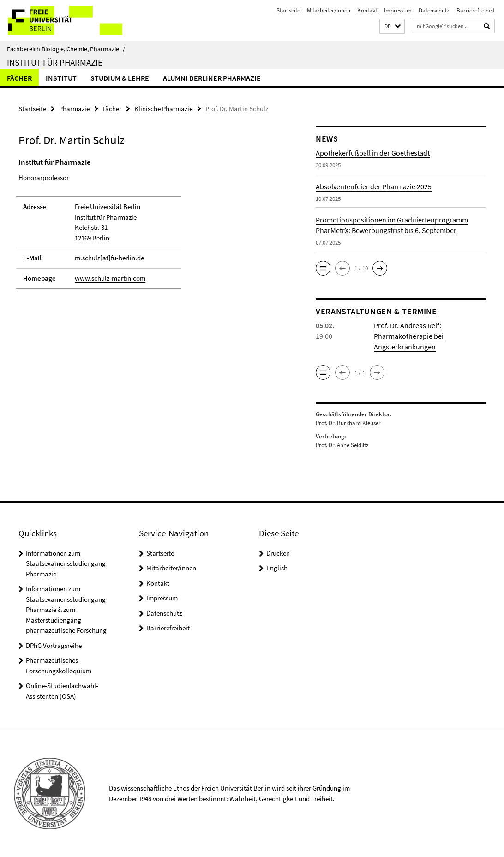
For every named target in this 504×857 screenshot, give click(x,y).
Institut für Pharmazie (55, 62)
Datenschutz (434, 10)
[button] (392, 27)
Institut (61, 78)
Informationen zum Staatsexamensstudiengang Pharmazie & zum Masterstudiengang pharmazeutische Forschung (66, 609)
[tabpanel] (152, 227)
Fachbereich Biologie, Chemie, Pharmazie (66, 49)
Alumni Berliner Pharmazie (212, 78)
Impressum (398, 10)
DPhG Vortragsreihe (54, 645)
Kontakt (367, 10)
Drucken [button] (278, 553)
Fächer (19, 78)
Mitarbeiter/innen (329, 10)
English (277, 568)
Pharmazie (74, 109)
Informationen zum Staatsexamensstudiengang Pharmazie (66, 563)
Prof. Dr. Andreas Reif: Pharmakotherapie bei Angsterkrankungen (409, 336)
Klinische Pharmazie (163, 109)
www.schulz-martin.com (110, 278)
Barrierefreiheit (476, 10)
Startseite (288, 10)
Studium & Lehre (120, 78)
